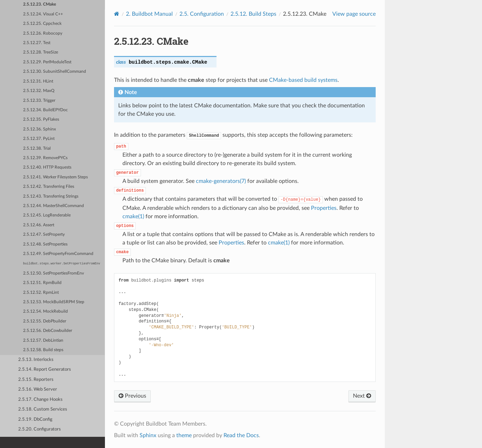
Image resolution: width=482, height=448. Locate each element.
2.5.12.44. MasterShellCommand (54, 206)
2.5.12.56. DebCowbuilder (48, 331)
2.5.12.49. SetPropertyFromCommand (58, 254)
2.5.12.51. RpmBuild (42, 283)
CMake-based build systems (303, 80)
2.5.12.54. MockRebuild (45, 311)
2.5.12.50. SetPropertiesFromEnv (54, 273)
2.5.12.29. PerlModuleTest (47, 62)
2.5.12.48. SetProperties (45, 244)
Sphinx (148, 435)
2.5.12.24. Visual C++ (43, 14)
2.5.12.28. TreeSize (41, 52)
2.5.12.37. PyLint (39, 139)
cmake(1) (133, 216)
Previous (132, 396)
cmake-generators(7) (221, 181)
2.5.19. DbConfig (35, 419)
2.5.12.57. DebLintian (43, 340)
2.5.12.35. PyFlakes (41, 119)
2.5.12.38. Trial (37, 148)
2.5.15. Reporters (36, 380)
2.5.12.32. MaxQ (39, 91)
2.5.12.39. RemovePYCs (45, 158)
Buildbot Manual (149, 14)
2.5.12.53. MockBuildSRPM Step (54, 302)
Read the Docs (241, 435)
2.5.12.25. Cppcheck (42, 24)
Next (362, 396)
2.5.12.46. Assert (39, 225)
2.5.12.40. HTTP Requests (47, 167)
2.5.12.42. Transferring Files (49, 187)
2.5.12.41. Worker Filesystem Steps (55, 177)
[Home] (117, 14)
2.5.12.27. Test (37, 43)
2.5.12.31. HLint (38, 81)
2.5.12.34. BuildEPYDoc (45, 110)
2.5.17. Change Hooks (40, 400)
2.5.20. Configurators (40, 429)
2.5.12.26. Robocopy (43, 33)
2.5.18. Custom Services (43, 409)
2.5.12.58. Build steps (43, 350)
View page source (354, 14)
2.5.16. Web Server (38, 389)
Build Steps (253, 14)
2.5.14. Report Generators (45, 369)
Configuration (202, 14)
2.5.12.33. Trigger (39, 101)
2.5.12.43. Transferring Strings (51, 196)
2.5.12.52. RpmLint (41, 293)
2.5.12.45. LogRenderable (47, 215)
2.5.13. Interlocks (36, 360)
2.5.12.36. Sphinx (40, 129)
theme (184, 435)
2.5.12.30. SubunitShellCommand (55, 72)
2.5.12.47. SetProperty (44, 234)
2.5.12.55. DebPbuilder (45, 321)
